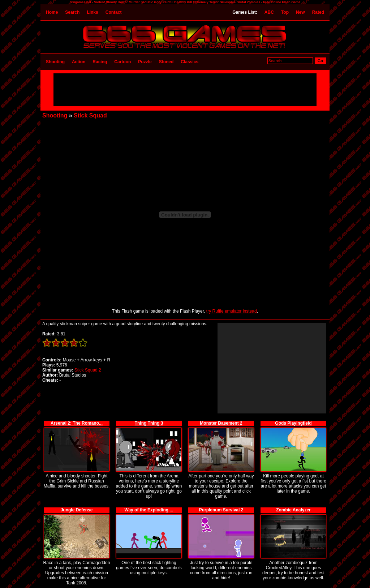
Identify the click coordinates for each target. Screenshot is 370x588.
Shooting (55, 62)
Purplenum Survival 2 (221, 510)
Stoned (166, 62)
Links (92, 12)
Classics (190, 62)
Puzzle (145, 62)
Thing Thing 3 (149, 423)
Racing (100, 62)
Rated (318, 12)
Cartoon (122, 62)
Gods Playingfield (293, 423)
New (300, 12)
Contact (114, 12)
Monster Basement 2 (221, 423)
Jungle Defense (77, 510)
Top (285, 12)
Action (79, 62)
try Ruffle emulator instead (232, 311)
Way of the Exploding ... (149, 510)
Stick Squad (90, 115)
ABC (269, 12)
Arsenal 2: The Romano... (77, 423)
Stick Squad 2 (88, 370)
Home (52, 12)
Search (72, 12)
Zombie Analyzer (293, 510)
